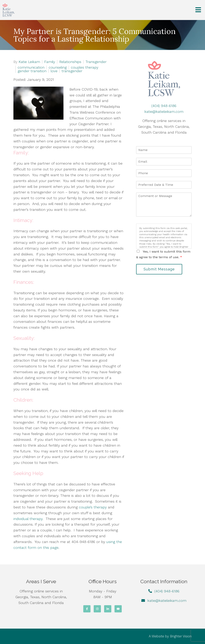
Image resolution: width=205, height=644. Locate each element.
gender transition (32, 71)
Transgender (96, 62)
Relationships (70, 62)
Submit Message (159, 269)
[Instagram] (97, 609)
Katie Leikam (29, 62)
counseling (58, 67)
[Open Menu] (198, 10)
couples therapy (85, 67)
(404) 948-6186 (164, 106)
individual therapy (28, 519)
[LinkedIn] (108, 609)
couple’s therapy (93, 507)
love (54, 71)
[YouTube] (118, 609)
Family (50, 62)
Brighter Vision (181, 636)
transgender (72, 71)
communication (31, 67)
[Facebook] (87, 609)
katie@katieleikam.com (164, 111)
